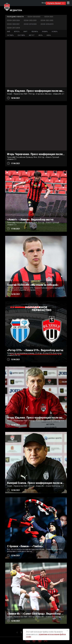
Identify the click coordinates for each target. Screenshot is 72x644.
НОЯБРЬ (55, 32)
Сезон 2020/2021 (13, 24)
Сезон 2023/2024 (13, 20)
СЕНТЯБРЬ (21, 35)
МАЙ (9, 32)
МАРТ (25, 32)
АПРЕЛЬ (17, 32)
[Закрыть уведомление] (67, 631)
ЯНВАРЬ (45, 32)
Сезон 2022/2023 (30, 20)
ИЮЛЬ (41, 35)
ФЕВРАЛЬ (35, 32)
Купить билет (56, 3)
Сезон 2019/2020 (30, 24)
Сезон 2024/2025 (34, 17)
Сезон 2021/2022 (47, 20)
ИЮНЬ (49, 35)
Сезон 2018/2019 (47, 24)
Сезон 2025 (49, 17)
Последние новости (15, 17)
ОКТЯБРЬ (10, 35)
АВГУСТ (32, 35)
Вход (44, 3)
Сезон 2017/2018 (13, 28)
